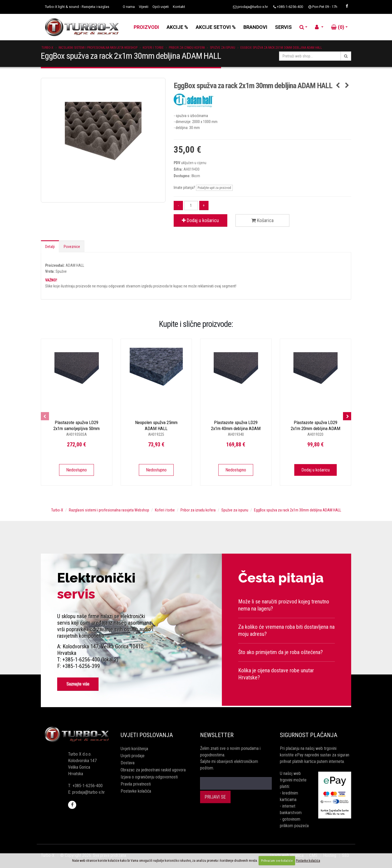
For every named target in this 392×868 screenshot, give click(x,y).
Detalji (50, 247)
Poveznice (72, 247)
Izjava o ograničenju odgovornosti (149, 777)
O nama (129, 7)
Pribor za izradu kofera (187, 48)
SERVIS (283, 27)
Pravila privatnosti (136, 784)
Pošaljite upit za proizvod (214, 188)
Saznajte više (78, 684)
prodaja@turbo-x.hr (253, 7)
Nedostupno (76, 470)
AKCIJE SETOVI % (216, 27)
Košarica (262, 220)
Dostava (128, 763)
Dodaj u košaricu (200, 220)
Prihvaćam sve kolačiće (277, 861)
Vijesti (144, 7)
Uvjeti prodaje (133, 756)
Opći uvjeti (161, 7)
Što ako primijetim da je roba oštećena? (281, 652)
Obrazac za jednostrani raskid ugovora (153, 770)
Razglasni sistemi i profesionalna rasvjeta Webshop (98, 48)
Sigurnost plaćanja (309, 735)
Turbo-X (47, 48)
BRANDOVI (255, 27)
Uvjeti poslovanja (147, 735)
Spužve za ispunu (223, 48)
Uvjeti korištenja (134, 749)
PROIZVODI (146, 27)
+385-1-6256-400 (290, 7)
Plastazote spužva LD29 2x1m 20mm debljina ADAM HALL (316, 428)
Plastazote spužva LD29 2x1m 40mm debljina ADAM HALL (236, 428)
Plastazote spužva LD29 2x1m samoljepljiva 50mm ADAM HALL (76, 428)
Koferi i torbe (153, 48)
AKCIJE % (177, 27)
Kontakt (179, 7)
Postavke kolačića (136, 791)
